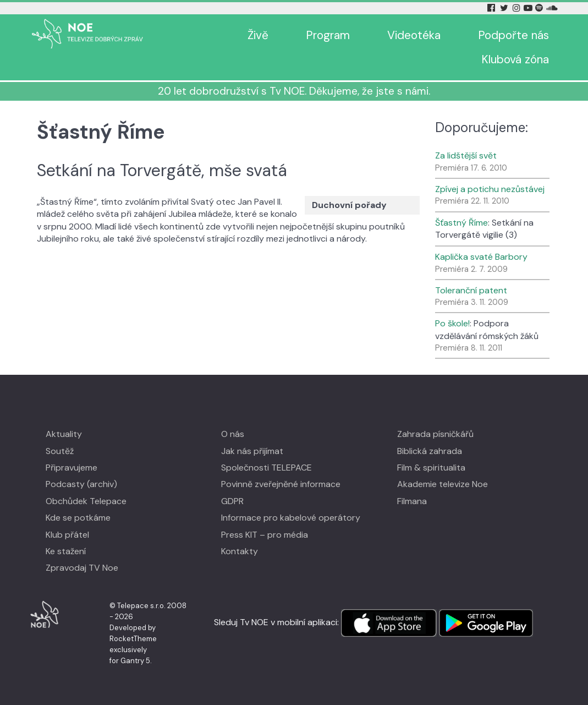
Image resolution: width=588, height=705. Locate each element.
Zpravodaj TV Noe (82, 568)
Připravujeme (72, 468)
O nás (233, 434)
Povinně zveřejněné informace (281, 484)
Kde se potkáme (78, 518)
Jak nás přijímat (252, 451)
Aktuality (64, 434)
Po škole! (452, 323)
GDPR (232, 501)
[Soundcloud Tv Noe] (552, 8)
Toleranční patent (471, 290)
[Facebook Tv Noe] (492, 8)
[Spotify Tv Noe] (540, 8)
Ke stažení (66, 551)
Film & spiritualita (431, 468)
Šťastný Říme (461, 223)
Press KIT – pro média (265, 535)
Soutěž (60, 451)
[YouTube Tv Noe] (529, 8)
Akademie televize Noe (443, 484)
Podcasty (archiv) (81, 484)
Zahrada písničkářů (435, 434)
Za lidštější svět (466, 155)
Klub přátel (67, 535)
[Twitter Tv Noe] (505, 8)
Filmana (412, 501)
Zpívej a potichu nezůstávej (490, 189)
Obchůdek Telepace (86, 501)
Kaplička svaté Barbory (481, 257)
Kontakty (240, 551)
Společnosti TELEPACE (266, 468)
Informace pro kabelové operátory (291, 518)
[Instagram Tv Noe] (518, 8)
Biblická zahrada (430, 451)
